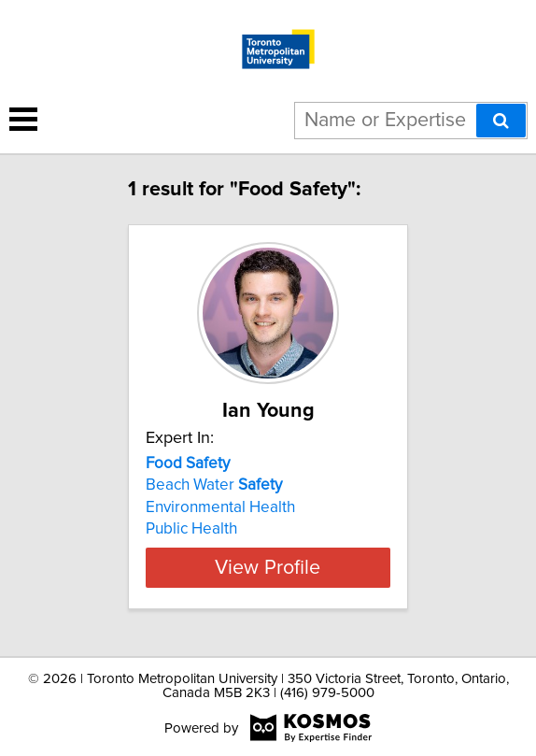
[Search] (501, 121)
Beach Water (214, 485)
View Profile (268, 567)
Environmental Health (220, 507)
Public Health (191, 529)
